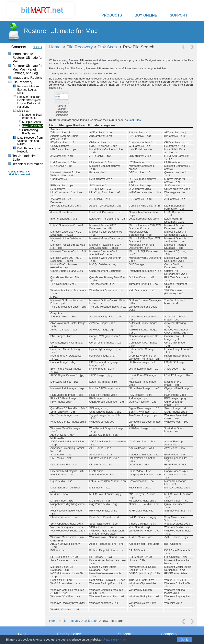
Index (38, 47)
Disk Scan (108, 47)
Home (55, 47)
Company (169, 634)
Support (125, 634)
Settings (114, 73)
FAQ (22, 634)
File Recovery (80, 47)
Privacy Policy (69, 634)
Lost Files (135, 120)
